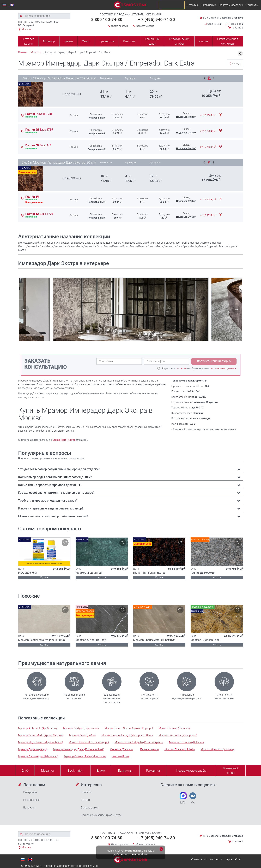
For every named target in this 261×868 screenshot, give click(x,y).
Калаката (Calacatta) (122, 749)
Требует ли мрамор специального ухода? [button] (48, 500)
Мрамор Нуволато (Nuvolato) (218, 749)
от (208, 115)
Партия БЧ (32, 197)
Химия (203, 41)
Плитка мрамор (149, 749)
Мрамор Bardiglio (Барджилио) (81, 728)
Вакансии (29, 808)
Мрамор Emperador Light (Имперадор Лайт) (127, 735)
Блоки (101, 770)
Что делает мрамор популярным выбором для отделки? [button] (59, 469)
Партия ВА (39, 214)
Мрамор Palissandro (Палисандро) (89, 742)
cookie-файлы (133, 851)
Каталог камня (28, 41)
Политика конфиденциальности (101, 815)
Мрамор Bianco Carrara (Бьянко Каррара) (129, 728)
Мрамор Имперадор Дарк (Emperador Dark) (79, 749)
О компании (208, 5)
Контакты (252, 5)
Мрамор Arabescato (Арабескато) (38, 728)
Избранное (236, 24)
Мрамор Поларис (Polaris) (180, 749)
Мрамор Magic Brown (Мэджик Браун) (41, 742)
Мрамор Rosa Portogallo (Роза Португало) (139, 742)
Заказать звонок (146, 26)
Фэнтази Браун (120, 756)
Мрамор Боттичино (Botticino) (186, 742)
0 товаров (237, 18)
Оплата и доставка (231, 5)
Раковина (153, 770)
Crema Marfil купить (64, 440)
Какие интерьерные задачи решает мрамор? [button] (51, 508)
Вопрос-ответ (89, 808)
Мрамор (49, 41)
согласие (181, 368)
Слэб (25, 770)
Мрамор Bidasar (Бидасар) (174, 728)
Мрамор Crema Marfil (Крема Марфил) (41, 735)
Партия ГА (39, 114)
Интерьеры (30, 792)
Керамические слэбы (179, 41)
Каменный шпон (152, 41)
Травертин (107, 41)
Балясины (125, 770)
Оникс (86, 41)
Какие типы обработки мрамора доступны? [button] (50, 485)
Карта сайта (233, 859)
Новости (86, 792)
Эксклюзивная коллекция (228, 41)
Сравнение (213, 24)
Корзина (237, 28)
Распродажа (31, 800)
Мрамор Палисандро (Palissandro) (38, 756)
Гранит (68, 41)
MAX (183, 798)
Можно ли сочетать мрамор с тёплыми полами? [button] (53, 516)
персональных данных (223, 368)
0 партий (225, 18)
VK (193, 798)
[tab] (131, 469)
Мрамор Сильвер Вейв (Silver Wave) (85, 756)
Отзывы (193, 5)
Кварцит (129, 41)
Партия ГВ (38, 145)
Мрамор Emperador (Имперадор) (178, 735)
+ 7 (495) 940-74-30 (156, 20)
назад (234, 63)
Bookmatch (75, 770)
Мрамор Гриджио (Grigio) (33, 749)
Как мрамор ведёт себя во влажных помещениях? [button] (55, 477)
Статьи (85, 800)
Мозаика (47, 770)
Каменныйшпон (231, 770)
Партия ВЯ (39, 130)
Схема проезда (120, 26)
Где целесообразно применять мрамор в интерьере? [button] (56, 493)
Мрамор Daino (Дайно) (82, 735)
